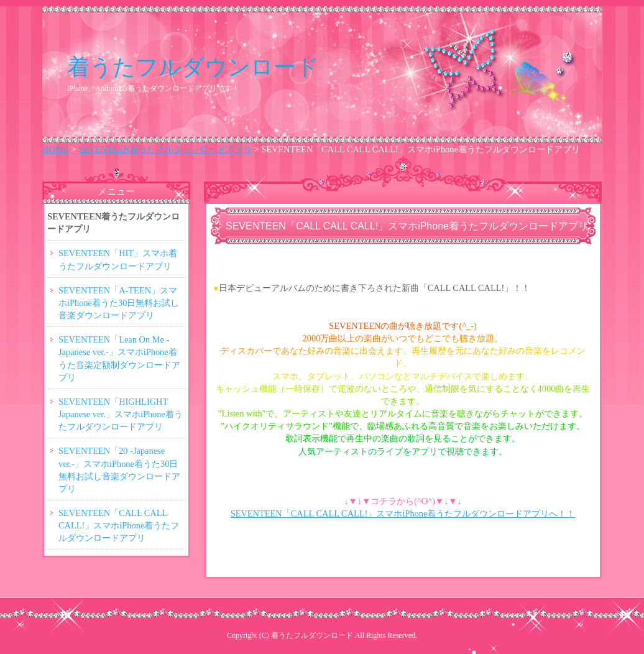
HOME (55, 149)
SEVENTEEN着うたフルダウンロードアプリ (165, 149)
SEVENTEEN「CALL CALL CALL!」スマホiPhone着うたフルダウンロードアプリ (119, 525)
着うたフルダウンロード (193, 67)
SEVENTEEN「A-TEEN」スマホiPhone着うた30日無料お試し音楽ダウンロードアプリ (119, 303)
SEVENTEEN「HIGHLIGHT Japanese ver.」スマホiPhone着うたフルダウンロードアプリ (121, 414)
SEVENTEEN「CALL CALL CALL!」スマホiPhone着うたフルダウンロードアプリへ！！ (403, 514)
